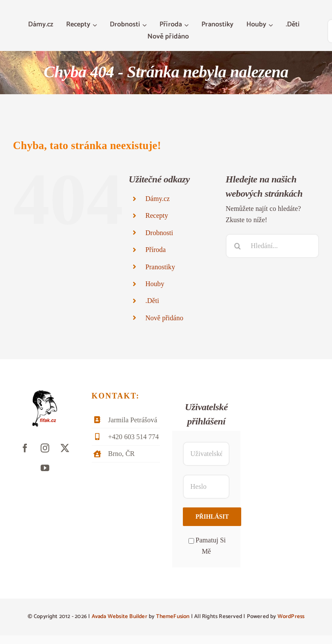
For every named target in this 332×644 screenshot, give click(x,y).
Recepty (157, 215)
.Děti (152, 301)
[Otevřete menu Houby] (272, 25)
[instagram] (45, 448)
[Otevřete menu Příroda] (187, 25)
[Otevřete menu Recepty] (96, 25)
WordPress (291, 617)
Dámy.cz (157, 199)
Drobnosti (159, 233)
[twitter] (65, 448)
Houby (155, 284)
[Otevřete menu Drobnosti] (145, 25)
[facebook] (25, 448)
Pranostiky (160, 267)
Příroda (155, 250)
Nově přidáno (164, 318)
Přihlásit (212, 517)
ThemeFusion (173, 617)
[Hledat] (238, 246)
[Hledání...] (272, 246)
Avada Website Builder (120, 617)
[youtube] (45, 468)
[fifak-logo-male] (45, 394)
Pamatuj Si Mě (207, 546)
